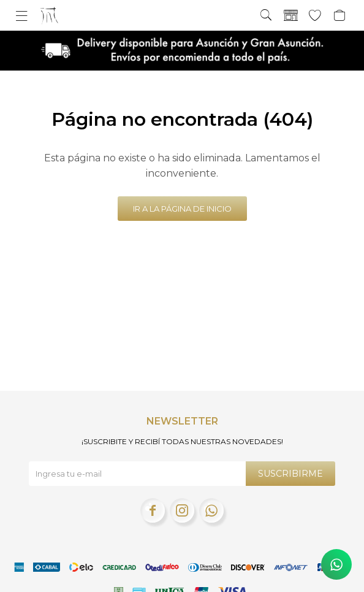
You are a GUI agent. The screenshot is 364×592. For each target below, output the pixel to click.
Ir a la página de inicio (182, 209)
